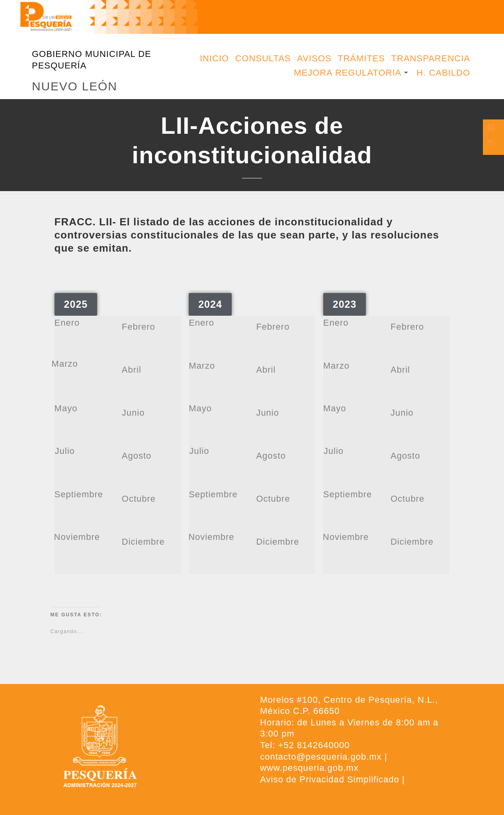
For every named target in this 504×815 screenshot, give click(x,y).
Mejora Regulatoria (348, 73)
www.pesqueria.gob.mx (309, 768)
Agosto (137, 456)
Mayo (66, 408)
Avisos (314, 58)
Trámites (361, 58)
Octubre (139, 499)
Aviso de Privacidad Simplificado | (332, 779)
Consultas (263, 58)
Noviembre (77, 537)
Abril (132, 370)
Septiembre (79, 494)
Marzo (65, 364)
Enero (67, 323)
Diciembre (143, 542)
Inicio (214, 58)
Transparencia (431, 58)
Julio (65, 451)
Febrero (139, 327)
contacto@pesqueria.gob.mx (321, 757)
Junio (133, 413)
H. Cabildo (443, 73)
